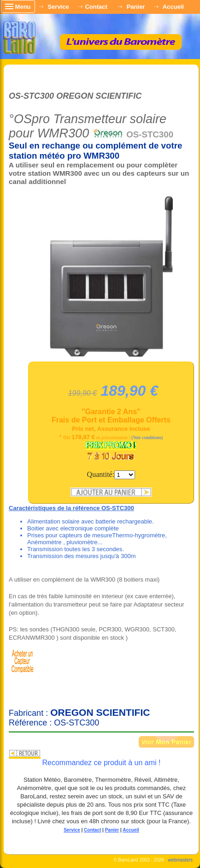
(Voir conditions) (147, 437)
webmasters (180, 860)
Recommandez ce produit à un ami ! (101, 763)
